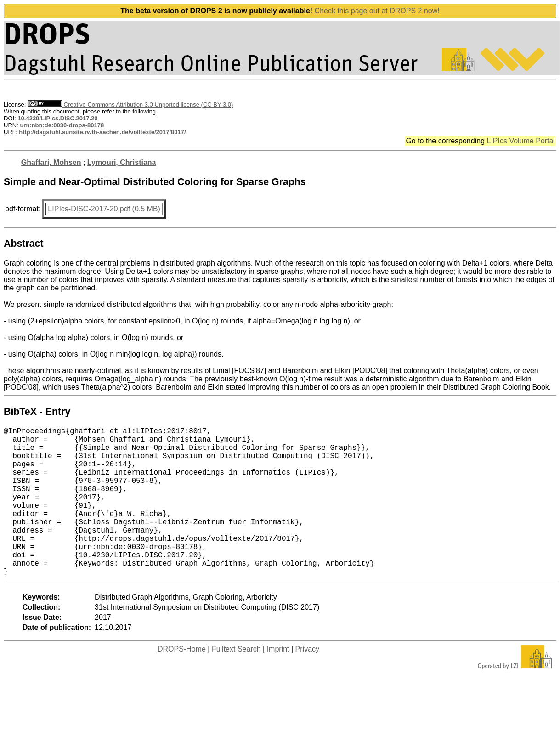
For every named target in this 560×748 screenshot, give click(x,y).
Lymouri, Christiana (122, 162)
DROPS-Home (182, 682)
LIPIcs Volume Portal (521, 141)
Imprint (278, 682)
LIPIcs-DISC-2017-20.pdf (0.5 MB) (104, 209)
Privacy (307, 682)
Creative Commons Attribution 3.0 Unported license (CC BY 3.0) (130, 105)
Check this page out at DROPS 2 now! (377, 11)
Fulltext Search (236, 682)
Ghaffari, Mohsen (51, 162)
